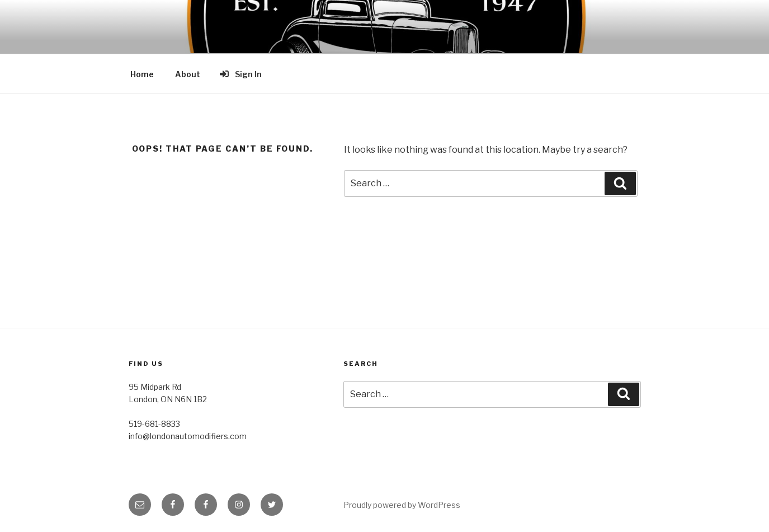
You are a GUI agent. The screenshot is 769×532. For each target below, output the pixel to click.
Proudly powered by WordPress (402, 505)
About (188, 74)
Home (142, 74)
